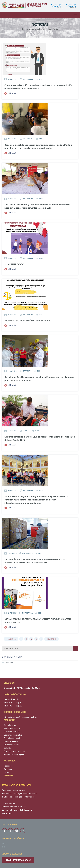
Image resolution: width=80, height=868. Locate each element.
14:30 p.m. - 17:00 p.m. (13, 706)
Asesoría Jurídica (11, 742)
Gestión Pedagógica (12, 728)
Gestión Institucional (12, 732)
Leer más (10, 93)
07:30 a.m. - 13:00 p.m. (13, 703)
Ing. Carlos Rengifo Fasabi (13, 790)
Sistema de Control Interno (15, 751)
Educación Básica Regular (14, 755)
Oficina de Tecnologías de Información (18, 797)
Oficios (7, 773)
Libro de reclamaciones (18, 860)
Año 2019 (7, 663)
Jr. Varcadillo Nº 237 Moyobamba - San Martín (22, 688)
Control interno (10, 725)
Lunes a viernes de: (11, 699)
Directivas (8, 769)
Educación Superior (12, 745)
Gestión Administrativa (13, 735)
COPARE (7, 748)
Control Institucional (12, 738)
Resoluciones (9, 766)
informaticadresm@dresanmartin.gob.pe (20, 717)
